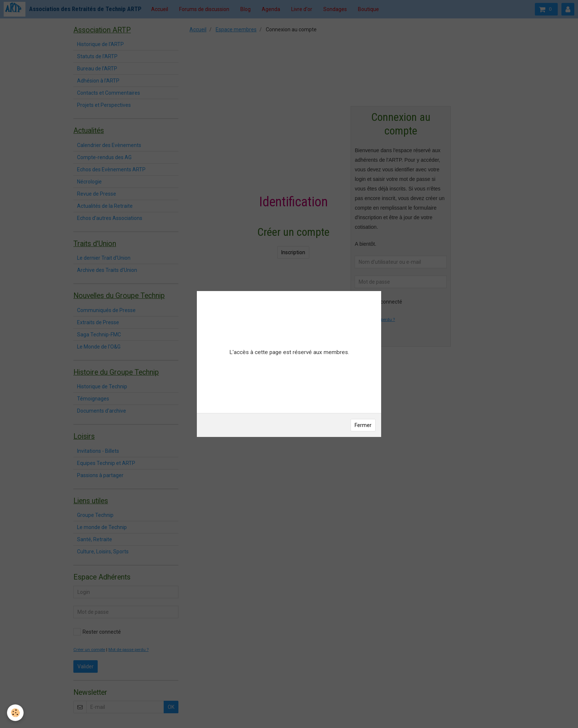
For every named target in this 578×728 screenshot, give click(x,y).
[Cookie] (16, 713)
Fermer (363, 425)
